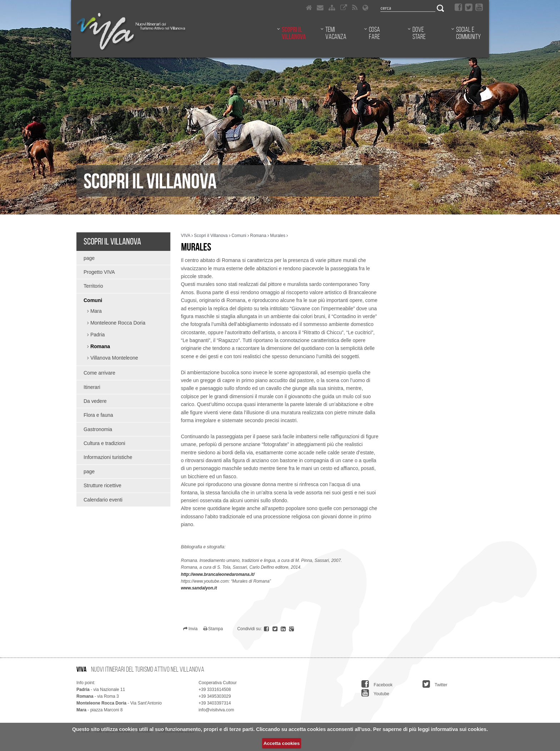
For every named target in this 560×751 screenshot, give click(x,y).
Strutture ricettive (102, 485)
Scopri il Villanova (294, 33)
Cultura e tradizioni (104, 443)
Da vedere (95, 401)
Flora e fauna (98, 415)
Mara (95, 311)
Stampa (213, 629)
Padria (97, 335)
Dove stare (419, 33)
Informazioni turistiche (108, 457)
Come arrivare (99, 373)
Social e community (468, 33)
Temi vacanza (336, 33)
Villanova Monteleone (114, 358)
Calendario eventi (103, 500)
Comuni (93, 300)
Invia (191, 629)
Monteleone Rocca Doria (117, 323)
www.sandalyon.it (199, 588)
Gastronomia (98, 429)
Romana (99, 346)
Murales (278, 236)
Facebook (377, 684)
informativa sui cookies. (460, 729)
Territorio (93, 286)
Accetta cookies (282, 743)
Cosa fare (374, 33)
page (89, 258)
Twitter (435, 684)
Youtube (375, 693)
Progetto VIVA (99, 272)
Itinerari (92, 387)
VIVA (186, 236)
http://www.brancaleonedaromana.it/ (218, 574)
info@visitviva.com (216, 710)
